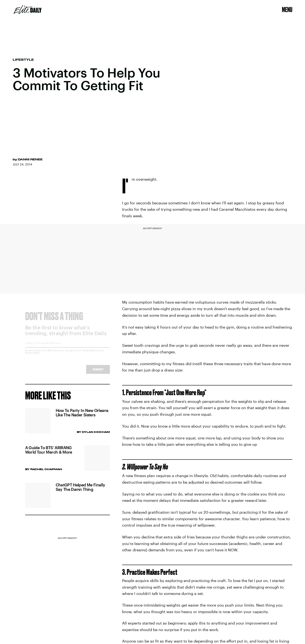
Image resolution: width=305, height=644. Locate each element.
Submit (98, 373)
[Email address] (68, 348)
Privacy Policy (32, 356)
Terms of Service (91, 354)
